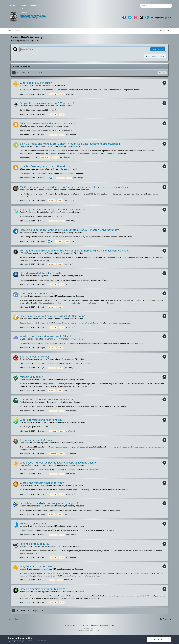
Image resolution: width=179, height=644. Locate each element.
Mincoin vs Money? (31, 377)
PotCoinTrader (26, 402)
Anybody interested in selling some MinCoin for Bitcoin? (53, 210)
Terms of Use (41, 641)
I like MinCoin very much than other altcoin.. (46, 166)
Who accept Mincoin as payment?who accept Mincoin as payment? (60, 463)
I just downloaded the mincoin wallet (41, 273)
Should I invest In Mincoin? (36, 357)
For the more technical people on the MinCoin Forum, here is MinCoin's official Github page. (74, 251)
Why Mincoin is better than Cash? (40, 566)
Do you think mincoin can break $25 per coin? (47, 103)
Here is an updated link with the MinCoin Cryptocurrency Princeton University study (69, 230)
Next (23, 73)
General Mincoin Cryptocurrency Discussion (71, 190)
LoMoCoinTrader (27, 465)
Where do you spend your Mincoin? (41, 420)
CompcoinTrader (27, 379)
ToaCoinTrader (26, 546)
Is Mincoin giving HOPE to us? (37, 293)
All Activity (12, 13)
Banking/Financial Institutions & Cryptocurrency (61, 146)
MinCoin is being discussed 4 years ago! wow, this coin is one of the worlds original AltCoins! (74, 187)
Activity (23, 7)
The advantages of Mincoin (36, 440)
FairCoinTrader (26, 319)
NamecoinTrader (27, 296)
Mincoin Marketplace (57, 85)
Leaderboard (35, 6)
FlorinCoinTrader (27, 506)
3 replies (42, 221)
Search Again (158, 49)
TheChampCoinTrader (29, 190)
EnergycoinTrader (27, 422)
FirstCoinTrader (26, 276)
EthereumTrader (26, 106)
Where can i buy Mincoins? (36, 83)
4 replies (42, 135)
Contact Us (83, 625)
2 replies (42, 178)
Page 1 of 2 (38, 73)
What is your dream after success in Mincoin (46, 336)
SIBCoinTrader (26, 232)
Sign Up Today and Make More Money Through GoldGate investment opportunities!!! (70, 144)
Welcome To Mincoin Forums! (60, 106)
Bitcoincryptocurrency (29, 169)
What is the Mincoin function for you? (42, 483)
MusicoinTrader (26, 569)
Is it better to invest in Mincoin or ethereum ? (46, 399)
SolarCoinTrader (27, 85)
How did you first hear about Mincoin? (42, 589)
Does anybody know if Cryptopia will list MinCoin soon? (52, 316)
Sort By (162, 73)
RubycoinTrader (26, 359)
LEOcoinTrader (26, 253)
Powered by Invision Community (89, 630)
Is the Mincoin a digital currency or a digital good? (49, 503)
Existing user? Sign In (161, 18)
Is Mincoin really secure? (34, 544)
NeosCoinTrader (27, 592)
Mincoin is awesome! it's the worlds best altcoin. (48, 123)
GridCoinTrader (26, 443)
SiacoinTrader (26, 212)
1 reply (41, 200)
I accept (159, 639)
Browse (12, 6)
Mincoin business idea (33, 524)
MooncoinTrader (27, 526)
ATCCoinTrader (26, 485)
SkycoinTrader (26, 339)
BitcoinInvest (25, 126)
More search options (155, 56)
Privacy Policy (71, 625)
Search (24, 13)
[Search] (153, 6)
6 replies (42, 94)
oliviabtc (23, 146)
